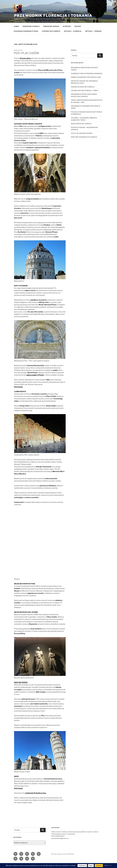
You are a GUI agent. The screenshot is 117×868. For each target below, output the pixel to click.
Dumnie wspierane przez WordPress (63, 858)
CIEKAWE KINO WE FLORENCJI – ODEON (85, 95)
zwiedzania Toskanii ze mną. (36, 798)
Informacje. (18, 391)
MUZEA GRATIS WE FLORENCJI (81, 128)
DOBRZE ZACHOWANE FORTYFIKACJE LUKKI (86, 82)
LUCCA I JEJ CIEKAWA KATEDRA (82, 138)
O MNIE (16, 31)
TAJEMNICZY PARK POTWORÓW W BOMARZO (87, 78)
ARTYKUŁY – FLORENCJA (73, 36)
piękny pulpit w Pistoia (35, 380)
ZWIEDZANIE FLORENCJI (31, 31)
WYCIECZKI (67, 31)
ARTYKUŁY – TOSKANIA (93, 36)
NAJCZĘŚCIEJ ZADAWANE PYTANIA (26, 36)
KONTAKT (78, 31)
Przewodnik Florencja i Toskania (53, 15)
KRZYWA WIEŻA (21, 687)
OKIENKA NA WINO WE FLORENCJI (83, 91)
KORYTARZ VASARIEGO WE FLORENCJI (84, 142)
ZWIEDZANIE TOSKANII (51, 31)
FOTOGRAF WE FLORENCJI (51, 36)
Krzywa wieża (25, 63)
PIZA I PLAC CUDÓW (26, 58)
